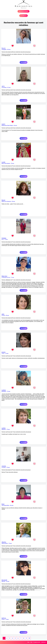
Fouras (3, 315)
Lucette (3, 162)
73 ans (7, 353)
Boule (3, 504)
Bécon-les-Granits (6, 163)
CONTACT (44, 642)
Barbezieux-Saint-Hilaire (7, 125)
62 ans (9, 87)
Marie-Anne (4, 276)
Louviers (4, 467)
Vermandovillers (5, 505)
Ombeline (4, 238)
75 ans (10, 543)
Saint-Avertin (5, 543)
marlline (4, 428)
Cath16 (3, 124)
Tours (3, 353)
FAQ (28, 642)
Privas (3, 619)
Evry (3, 239)
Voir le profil (23, 62)
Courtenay (4, 87)
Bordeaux (4, 391)
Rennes (3, 581)
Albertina (4, 542)
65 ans (7, 315)
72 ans (6, 239)
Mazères (4, 429)
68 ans (9, 49)
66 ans (12, 505)
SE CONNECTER (23, 16)
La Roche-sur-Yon (6, 277)
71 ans (12, 277)
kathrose (4, 618)
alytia (3, 314)
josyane (3, 352)
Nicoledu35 (4, 580)
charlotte (4, 466)
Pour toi (4, 48)
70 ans (12, 163)
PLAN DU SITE (37, 642)
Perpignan (4, 49)
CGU (31, 642)
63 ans (13, 201)
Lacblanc (4, 390)
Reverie (3, 200)
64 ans (15, 125)
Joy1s (3, 86)
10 (29, 638)
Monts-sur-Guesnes (6, 201)
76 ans (8, 581)
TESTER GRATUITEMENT (23, 11)
